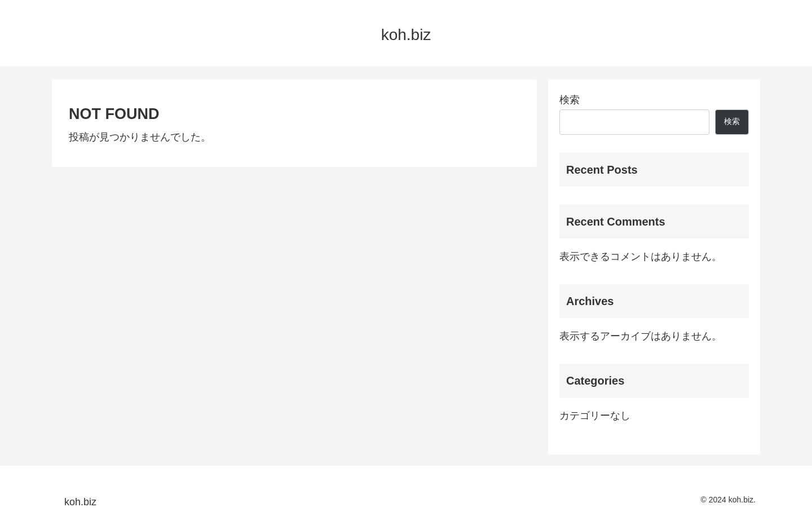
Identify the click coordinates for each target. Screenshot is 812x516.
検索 (570, 100)
